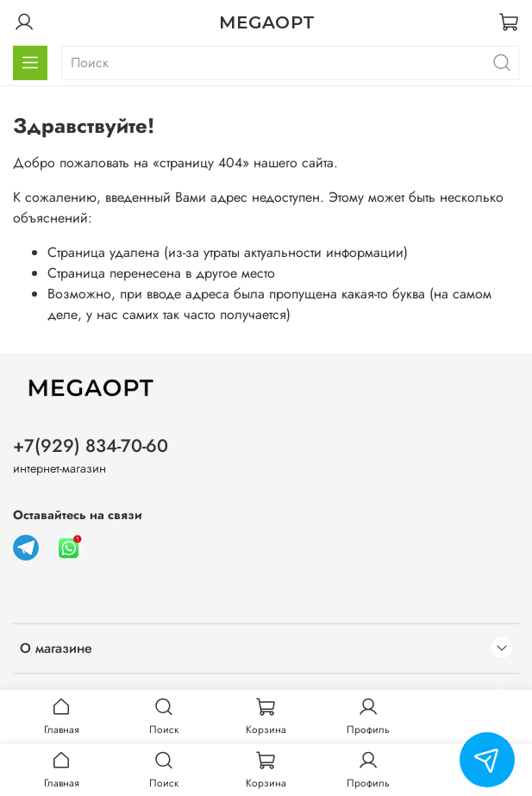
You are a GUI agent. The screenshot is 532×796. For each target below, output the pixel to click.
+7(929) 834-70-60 (91, 446)
